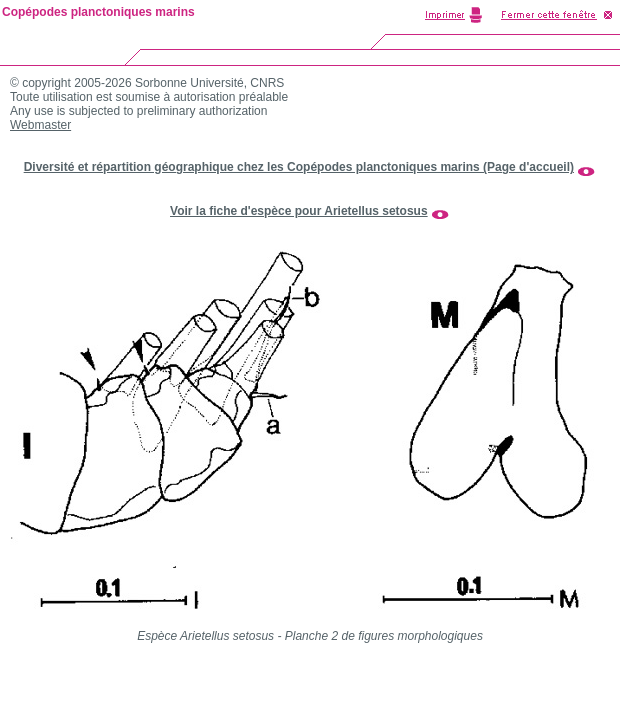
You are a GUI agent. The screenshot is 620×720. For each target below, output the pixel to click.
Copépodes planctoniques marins (98, 12)
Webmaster (40, 125)
